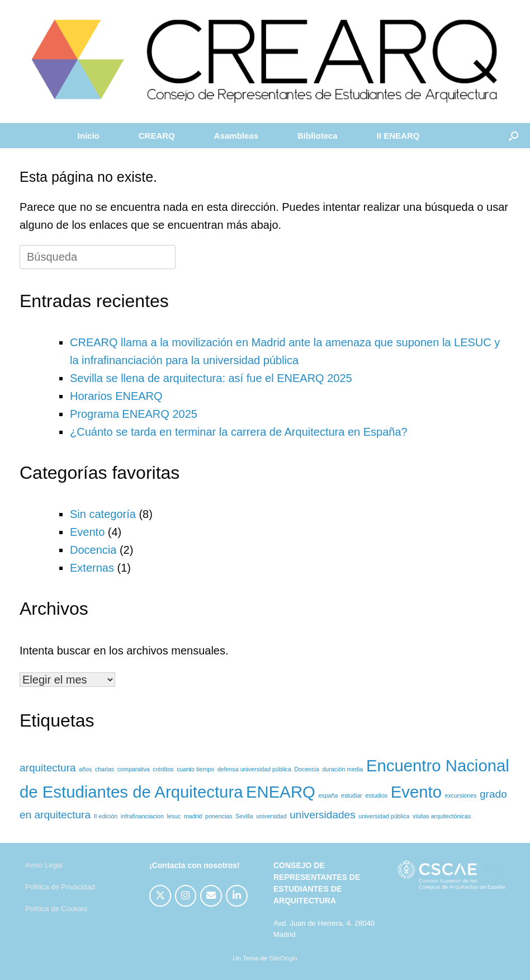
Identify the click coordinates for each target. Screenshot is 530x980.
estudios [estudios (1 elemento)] (376, 795)
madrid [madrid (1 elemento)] (193, 816)
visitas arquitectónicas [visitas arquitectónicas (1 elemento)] (442, 816)
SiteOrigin (283, 958)
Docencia (93, 550)
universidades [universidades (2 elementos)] (323, 815)
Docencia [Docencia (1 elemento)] (306, 769)
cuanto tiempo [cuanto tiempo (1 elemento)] (195, 769)
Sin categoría (103, 514)
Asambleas (236, 136)
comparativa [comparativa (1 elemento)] (134, 769)
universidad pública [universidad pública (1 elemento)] (384, 816)
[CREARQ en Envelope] (211, 896)
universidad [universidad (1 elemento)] (271, 816)
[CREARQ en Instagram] (186, 896)
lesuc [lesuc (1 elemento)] (174, 816)
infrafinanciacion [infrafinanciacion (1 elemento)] (142, 816)
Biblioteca (318, 136)
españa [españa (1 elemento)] (328, 795)
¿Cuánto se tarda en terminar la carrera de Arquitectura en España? (239, 432)
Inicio (89, 136)
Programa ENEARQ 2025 (134, 414)
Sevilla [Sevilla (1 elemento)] (244, 816)
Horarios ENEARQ (116, 396)
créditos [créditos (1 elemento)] (163, 769)
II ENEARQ (398, 136)
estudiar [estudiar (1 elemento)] (352, 795)
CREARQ (157, 136)
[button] (514, 136)
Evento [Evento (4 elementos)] (416, 792)
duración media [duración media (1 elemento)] (342, 769)
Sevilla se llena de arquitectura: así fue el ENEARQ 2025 (211, 378)
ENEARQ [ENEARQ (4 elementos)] (281, 792)
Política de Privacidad (60, 887)
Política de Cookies (56, 909)
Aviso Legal (44, 865)
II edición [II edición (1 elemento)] (106, 816)
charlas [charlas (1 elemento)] (105, 769)
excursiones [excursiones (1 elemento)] (461, 795)
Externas (92, 568)
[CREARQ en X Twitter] (160, 896)
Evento (87, 532)
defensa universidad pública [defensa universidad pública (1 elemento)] (254, 769)
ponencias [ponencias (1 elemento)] (219, 816)
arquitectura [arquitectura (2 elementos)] (48, 768)
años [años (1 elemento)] (85, 769)
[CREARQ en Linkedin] (237, 896)
